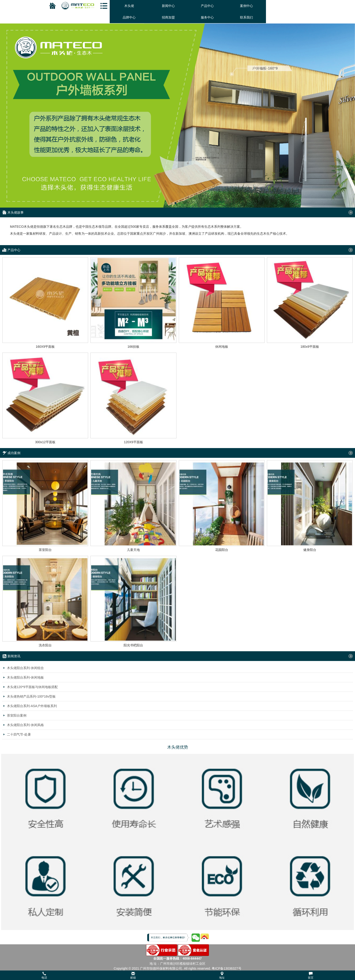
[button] (177, 975)
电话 (44, 975)
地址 (222, 975)
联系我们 (246, 17)
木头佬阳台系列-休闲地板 (25, 677)
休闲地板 (222, 347)
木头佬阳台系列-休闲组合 (25, 668)
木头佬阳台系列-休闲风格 (25, 725)
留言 (311, 975)
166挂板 (133, 347)
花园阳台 (222, 550)
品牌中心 (129, 17)
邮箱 (133, 975)
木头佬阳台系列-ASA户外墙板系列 (32, 706)
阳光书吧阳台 (133, 645)
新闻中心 (168, 6)
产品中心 (207, 6)
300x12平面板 (45, 442)
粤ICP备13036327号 (227, 968)
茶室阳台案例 (17, 715)
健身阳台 (310, 550)
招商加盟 (168, 17)
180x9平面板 (310, 347)
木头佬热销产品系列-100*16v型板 (31, 696)
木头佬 (129, 6)
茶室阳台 (45, 550)
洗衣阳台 (45, 645)
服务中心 (207, 17)
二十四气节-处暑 (19, 734)
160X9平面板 (45, 347)
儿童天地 (133, 550)
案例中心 (246, 6)
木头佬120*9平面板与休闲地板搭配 (32, 687)
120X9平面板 (133, 442)
